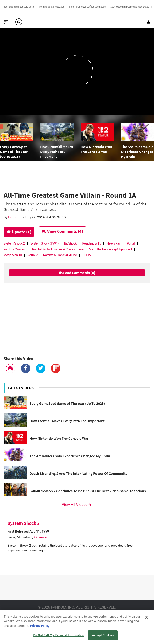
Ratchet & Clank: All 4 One (60, 255)
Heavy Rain (114, 243)
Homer (14, 217)
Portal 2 (33, 255)
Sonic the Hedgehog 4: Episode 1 (111, 249)
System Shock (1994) (44, 243)
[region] (77, 627)
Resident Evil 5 (92, 243)
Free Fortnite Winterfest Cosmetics (87, 7)
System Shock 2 (14, 243)
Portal (131, 243)
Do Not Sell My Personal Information (59, 635)
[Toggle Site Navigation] (6, 22)
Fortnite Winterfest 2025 (52, 7)
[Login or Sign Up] (148, 22)
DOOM (87, 255)
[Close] (146, 617)
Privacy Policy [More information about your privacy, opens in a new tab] (40, 626)
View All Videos (77, 505)
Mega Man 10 (13, 255)
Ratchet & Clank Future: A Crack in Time (58, 249)
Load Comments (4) (77, 273)
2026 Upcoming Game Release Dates (130, 7)
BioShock (70, 243)
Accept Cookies (103, 635)
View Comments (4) (63, 231)
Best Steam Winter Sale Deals (19, 7)
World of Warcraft (15, 249)
